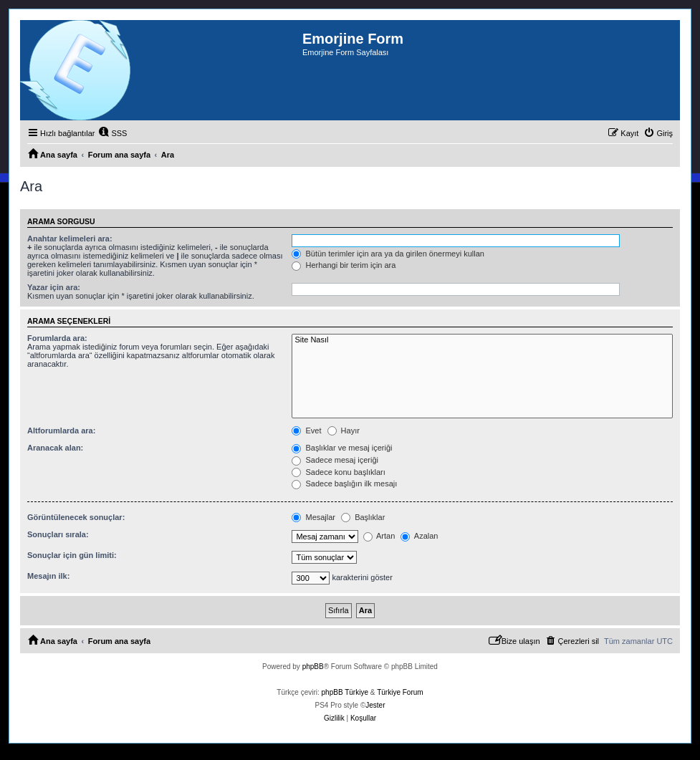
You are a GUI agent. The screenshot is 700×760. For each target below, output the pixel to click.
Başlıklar (363, 517)
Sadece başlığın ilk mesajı (344, 484)
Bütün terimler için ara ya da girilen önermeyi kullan (388, 254)
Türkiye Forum (400, 692)
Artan (379, 536)
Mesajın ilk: (48, 576)
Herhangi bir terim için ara (344, 265)
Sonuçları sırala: (58, 534)
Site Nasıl (482, 340)
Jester (375, 705)
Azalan (419, 536)
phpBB (313, 667)
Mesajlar (313, 517)
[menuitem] (112, 133)
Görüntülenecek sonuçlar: (76, 517)
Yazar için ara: (54, 287)
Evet (306, 430)
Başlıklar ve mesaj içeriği (342, 448)
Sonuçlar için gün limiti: (72, 555)
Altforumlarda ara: (61, 430)
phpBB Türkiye (345, 692)
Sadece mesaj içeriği (335, 460)
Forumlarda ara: (57, 338)
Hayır (344, 430)
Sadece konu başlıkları (338, 472)
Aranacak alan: (55, 448)
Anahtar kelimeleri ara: (70, 239)
